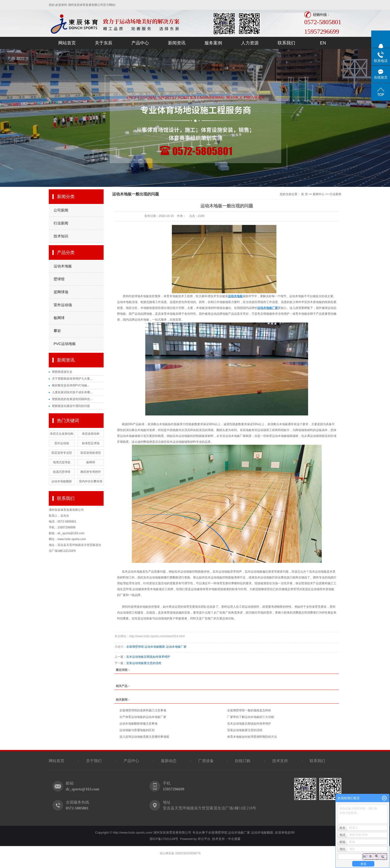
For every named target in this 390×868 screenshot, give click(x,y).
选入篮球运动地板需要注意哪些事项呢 (144, 737)
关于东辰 (104, 43)
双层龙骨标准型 (91, 453)
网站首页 (67, 43)
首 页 (304, 194)
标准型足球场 (91, 443)
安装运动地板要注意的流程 (144, 663)
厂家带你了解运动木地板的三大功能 (251, 717)
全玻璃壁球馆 (135, 647)
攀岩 (57, 331)
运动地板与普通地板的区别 (137, 730)
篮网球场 (61, 292)
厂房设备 (206, 761)
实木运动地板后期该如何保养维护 (148, 657)
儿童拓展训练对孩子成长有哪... (72, 392)
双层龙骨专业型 (62, 453)
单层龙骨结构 (91, 434)
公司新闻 (61, 210)
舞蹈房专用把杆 (91, 472)
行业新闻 (61, 223)
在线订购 (243, 761)
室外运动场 (63, 305)
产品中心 (140, 43)
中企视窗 (234, 839)
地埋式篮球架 (62, 462)
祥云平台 (204, 839)
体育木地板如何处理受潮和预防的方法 (252, 737)
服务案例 (213, 43)
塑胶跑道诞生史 (62, 372)
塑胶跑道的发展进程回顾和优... (72, 399)
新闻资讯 (177, 43)
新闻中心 (319, 194)
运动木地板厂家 (176, 647)
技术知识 (61, 236)
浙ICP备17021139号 (164, 839)
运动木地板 (63, 266)
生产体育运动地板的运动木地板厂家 (143, 717)
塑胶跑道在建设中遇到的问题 (71, 406)
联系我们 (286, 43)
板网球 (59, 318)
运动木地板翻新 (62, 481)
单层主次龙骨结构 (62, 434)
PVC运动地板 (65, 344)
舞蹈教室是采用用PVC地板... (71, 385)
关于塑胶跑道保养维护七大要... (72, 379)
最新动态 (169, 761)
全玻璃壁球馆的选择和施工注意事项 (143, 710)
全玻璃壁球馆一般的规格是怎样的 (249, 710)
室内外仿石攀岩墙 (91, 481)
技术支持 (280, 761)
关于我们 (94, 761)
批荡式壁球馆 (62, 472)
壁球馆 (59, 279)
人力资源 (250, 43)
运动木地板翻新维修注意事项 (138, 724)
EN (323, 43)
